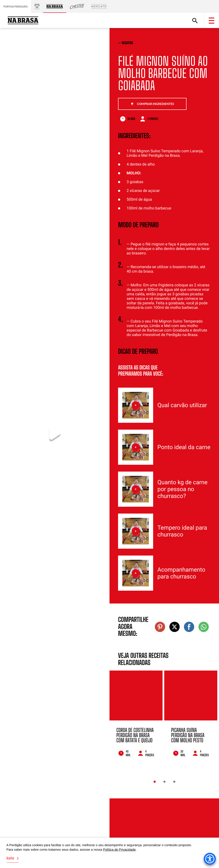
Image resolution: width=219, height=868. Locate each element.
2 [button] (164, 782)
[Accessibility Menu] (210, 859)
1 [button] (155, 782)
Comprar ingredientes (152, 104)
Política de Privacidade (119, 850)
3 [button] (174, 782)
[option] (136, 719)
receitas (128, 43)
